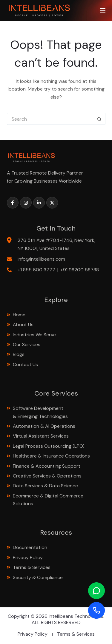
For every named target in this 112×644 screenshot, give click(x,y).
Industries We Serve (34, 335)
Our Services (27, 344)
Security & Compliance (38, 577)
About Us (23, 325)
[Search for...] (50, 119)
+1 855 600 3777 (36, 270)
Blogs (19, 354)
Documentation (30, 547)
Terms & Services (32, 567)
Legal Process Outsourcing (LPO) (49, 446)
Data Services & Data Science (46, 486)
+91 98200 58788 (80, 270)
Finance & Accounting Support (47, 466)
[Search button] (99, 119)
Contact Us (25, 364)
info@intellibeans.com (41, 259)
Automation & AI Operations (44, 426)
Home (19, 315)
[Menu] (103, 10)
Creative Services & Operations (47, 476)
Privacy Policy (28, 557)
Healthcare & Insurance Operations (51, 456)
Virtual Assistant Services (41, 436)
